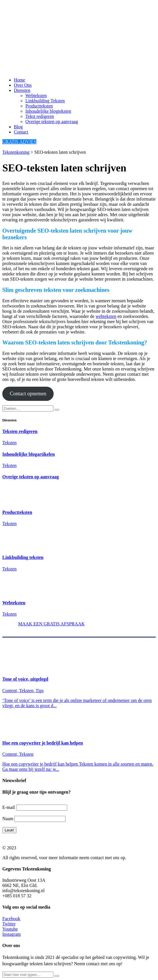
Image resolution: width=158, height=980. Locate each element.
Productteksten (39, 106)
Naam (8, 819)
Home (19, 80)
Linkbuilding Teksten (45, 101)
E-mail (9, 807)
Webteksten (36, 96)
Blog (18, 127)
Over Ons (23, 85)
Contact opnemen (28, 394)
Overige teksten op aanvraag (52, 122)
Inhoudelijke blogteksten (48, 111)
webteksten (106, 316)
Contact (21, 132)
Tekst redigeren (40, 116)
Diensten (22, 90)
